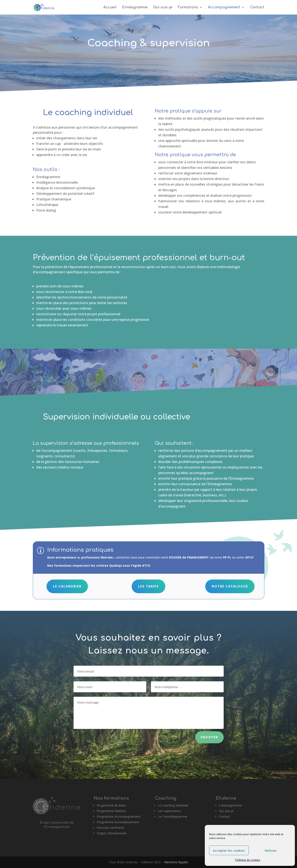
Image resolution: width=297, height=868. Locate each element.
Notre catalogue (230, 586)
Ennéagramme (135, 8)
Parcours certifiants (111, 828)
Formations (188, 8)
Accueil (110, 8)
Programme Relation (111, 811)
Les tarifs (148, 586)
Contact (257, 8)
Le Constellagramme (173, 816)
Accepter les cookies (229, 850)
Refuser (271, 850)
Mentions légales (176, 862)
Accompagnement (224, 8)
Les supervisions (169, 811)
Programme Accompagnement (119, 816)
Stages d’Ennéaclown (112, 833)
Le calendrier (67, 586)
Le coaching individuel (173, 805)
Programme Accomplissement (118, 822)
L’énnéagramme (230, 805)
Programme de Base (111, 805)
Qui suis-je (163, 8)
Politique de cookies (248, 860)
